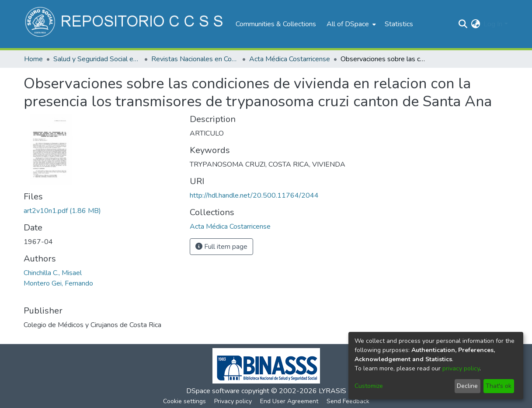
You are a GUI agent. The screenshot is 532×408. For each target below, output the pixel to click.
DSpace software (213, 391)
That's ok (499, 386)
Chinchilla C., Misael (53, 273)
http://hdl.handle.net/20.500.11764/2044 (254, 195)
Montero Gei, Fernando (58, 283)
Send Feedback (348, 401)
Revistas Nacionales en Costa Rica (195, 59)
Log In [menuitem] (493, 24)
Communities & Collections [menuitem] (276, 24)
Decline (467, 386)
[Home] (125, 24)
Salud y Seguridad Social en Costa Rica (97, 59)
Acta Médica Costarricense (290, 59)
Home (33, 59)
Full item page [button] (221, 247)
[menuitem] (350, 24)
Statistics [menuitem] (399, 24)
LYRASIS (332, 391)
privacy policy (461, 368)
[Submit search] (463, 24)
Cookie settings (184, 401)
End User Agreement (289, 401)
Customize (369, 386)
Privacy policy (233, 401)
